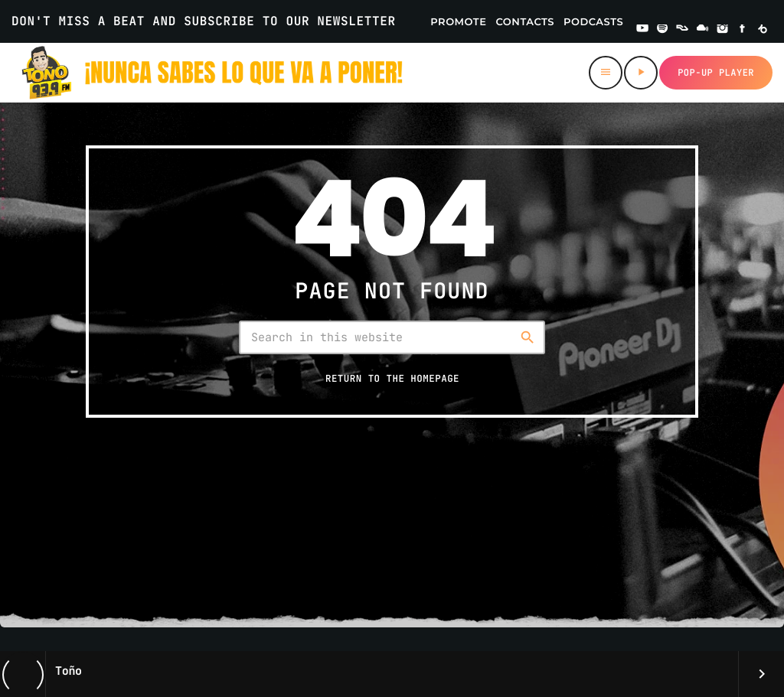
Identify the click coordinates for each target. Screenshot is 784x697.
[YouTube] (642, 30)
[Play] (641, 73)
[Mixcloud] (703, 30)
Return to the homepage (392, 379)
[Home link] (213, 73)
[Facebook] (743, 30)
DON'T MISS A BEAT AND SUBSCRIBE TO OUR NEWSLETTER (204, 21)
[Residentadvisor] (682, 30)
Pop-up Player (716, 73)
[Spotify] (662, 30)
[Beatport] (763, 30)
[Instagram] (723, 30)
